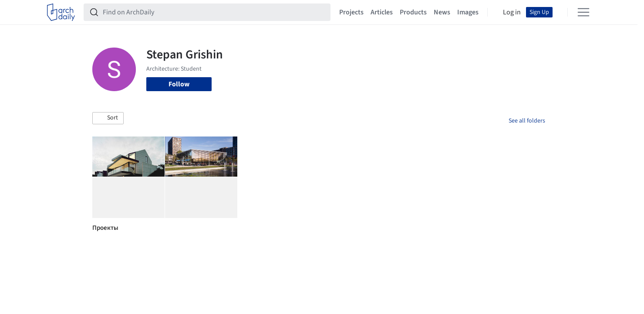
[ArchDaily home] (61, 12)
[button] (108, 118)
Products (413, 12)
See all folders (527, 121)
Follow (179, 84)
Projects (351, 12)
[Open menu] (583, 12)
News (442, 12)
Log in (512, 12)
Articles (382, 12)
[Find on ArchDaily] (214, 12)
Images (468, 12)
